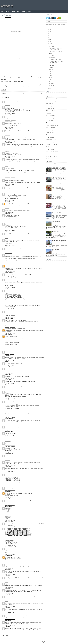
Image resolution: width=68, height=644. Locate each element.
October (50, 67)
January (51, 85)
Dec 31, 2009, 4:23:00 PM (10, 141)
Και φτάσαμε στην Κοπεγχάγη (55, 59)
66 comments (8, 17)
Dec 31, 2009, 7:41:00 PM (10, 221)
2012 (49, 38)
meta (6, 362)
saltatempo (7, 213)
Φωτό (48, 161)
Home (23, 93)
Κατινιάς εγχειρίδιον (52, 125)
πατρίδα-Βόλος (51, 140)
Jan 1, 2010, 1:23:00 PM (10, 354)
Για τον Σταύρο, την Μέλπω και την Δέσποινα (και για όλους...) (59, 168)
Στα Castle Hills (56, 249)
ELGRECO (7, 379)
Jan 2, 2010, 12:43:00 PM (10, 445)
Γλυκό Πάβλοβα (52, 57)
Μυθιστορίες (50, 132)
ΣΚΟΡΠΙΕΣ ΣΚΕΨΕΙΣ (9, 454)
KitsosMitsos (8, 555)
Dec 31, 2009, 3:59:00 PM (10, 120)
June (50, 75)
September (51, 69)
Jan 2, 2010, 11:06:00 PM (10, 465)
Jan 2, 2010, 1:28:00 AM (10, 417)
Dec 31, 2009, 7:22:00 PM (10, 212)
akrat (6, 310)
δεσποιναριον (8, 129)
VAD (6, 425)
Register (23, 11)
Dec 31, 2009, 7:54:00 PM (10, 231)
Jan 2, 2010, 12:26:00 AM (10, 399)
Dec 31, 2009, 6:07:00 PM (10, 207)
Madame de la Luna (9, 547)
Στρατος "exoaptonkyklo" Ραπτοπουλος (14, 328)
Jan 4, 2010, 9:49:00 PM (10, 606)
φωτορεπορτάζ (51, 164)
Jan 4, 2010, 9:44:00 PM (10, 594)
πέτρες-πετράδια (51, 144)
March (50, 81)
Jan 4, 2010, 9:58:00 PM (10, 633)
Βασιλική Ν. (7, 460)
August (50, 71)
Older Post (42, 93)
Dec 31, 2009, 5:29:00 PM (10, 191)
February (51, 83)
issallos (7, 473)
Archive (13, 11)
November (51, 65)
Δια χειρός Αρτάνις (51, 101)
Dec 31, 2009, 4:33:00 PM (10, 150)
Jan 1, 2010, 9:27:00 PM (10, 378)
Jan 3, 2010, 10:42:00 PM (10, 490)
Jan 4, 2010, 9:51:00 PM (10, 613)
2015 (49, 32)
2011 (48, 40)
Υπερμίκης (7, 335)
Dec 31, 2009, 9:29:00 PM (10, 237)
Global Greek (8, 419)
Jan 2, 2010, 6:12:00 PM (10, 453)
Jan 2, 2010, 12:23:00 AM (10, 389)
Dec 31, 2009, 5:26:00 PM (10, 184)
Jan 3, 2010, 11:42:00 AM (10, 472)
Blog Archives (50, 24)
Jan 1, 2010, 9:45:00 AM (10, 309)
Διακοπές (49, 104)
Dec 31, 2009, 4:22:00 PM (10, 134)
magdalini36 (8, 522)
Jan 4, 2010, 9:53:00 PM (10, 619)
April (50, 79)
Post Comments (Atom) (12, 639)
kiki (6, 385)
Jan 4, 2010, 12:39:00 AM (10, 520)
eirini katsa (7, 222)
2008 (49, 88)
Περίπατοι (49, 142)
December (51, 45)
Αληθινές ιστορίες (51, 99)
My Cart (29, 11)
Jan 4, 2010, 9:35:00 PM (10, 568)
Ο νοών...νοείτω (8, 115)
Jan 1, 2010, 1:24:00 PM (10, 360)
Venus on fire (8, 192)
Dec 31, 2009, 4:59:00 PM (10, 156)
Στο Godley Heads (56, 222)
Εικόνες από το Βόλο (57, 213)
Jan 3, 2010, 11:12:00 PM (10, 498)
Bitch (6, 350)
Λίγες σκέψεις (55, 232)
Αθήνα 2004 (50, 96)
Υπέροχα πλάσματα (52, 159)
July (50, 73)
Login (18, 11)
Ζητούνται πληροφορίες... (53, 118)
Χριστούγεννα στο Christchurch (56, 51)
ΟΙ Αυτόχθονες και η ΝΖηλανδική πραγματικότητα (56, 62)
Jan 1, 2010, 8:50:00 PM (10, 373)
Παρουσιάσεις (50, 137)
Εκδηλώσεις (50, 108)
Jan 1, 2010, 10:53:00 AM (10, 317)
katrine (6, 238)
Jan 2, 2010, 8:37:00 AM (10, 430)
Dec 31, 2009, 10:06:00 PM (10, 252)
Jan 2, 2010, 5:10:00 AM (10, 424)
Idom (6, 400)
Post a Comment (5, 635)
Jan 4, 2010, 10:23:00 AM (10, 562)
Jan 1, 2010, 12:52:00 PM (10, 349)
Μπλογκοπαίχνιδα (51, 130)
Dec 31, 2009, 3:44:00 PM (10, 114)
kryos (6, 499)
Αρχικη (2, 11)
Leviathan (7, 232)
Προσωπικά (50, 149)
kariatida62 (7, 135)
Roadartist (7, 121)
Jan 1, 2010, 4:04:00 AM (10, 277)
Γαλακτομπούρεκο (56, 186)
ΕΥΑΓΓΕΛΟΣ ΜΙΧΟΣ (9, 446)
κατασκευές (50, 123)
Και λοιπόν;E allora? (9, 278)
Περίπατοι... (51, 53)
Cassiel (7, 486)
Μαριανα (7, 151)
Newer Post (4, 93)
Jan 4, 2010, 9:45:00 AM (10, 554)
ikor (6, 178)
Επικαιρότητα (50, 116)
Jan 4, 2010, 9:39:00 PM (10, 581)
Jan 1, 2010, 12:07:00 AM (10, 271)
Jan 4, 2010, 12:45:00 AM (10, 526)
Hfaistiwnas (8, 105)
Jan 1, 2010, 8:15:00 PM (10, 366)
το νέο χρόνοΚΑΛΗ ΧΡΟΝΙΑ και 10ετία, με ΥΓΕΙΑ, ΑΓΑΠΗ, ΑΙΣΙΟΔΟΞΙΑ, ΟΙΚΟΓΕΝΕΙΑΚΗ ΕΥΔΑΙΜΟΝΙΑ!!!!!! (23, 256)
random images (51, 94)
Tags (57, 24)
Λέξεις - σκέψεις (51, 128)
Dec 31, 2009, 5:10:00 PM (10, 177)
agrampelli (7, 100)
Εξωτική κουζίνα (51, 111)
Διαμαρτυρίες (50, 106)
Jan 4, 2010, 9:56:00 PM (10, 625)
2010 (49, 42)
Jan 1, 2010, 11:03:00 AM (10, 327)
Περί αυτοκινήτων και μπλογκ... (59, 177)
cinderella (7, 142)
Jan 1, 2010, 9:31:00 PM (10, 384)
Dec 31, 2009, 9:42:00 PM (10, 246)
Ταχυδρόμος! (8, 441)
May (50, 77)
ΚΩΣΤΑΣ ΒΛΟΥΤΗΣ (9, 527)
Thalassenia (8, 318)
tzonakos (7, 506)
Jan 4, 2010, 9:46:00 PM (10, 600)
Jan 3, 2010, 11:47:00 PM (10, 505)
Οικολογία (49, 135)
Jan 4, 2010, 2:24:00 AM (10, 546)
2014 (48, 34)
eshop (8, 11)
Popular (62, 24)
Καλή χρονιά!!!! (7, 15)
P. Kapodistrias (8, 264)
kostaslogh (7, 367)
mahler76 (7, 466)
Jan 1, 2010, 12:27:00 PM (10, 333)
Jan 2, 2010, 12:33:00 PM (10, 440)
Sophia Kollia (8, 202)
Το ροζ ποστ (51, 55)
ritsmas (7, 374)
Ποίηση (49, 147)
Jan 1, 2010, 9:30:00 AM (10, 288)
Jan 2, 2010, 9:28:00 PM (10, 459)
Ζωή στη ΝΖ (50, 120)
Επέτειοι (49, 113)
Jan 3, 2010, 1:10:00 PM (10, 485)
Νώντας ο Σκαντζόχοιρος (58, 195)
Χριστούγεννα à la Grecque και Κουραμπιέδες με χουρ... (56, 49)
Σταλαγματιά (8, 273)
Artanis (7, 6)
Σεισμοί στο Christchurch (53, 152)
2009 (49, 44)
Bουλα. (6, 355)
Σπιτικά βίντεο (50, 154)
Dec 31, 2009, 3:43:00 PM (10, 104)
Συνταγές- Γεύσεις (51, 156)
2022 (49, 30)
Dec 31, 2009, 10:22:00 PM (10, 263)
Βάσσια (7, 166)
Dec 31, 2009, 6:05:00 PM (10, 201)
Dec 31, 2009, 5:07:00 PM (10, 165)
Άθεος (6, 157)
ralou (6, 390)
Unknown (7, 491)
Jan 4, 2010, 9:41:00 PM (10, 587)
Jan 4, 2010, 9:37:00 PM (10, 574)
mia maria (7, 208)
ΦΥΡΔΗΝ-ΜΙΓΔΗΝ (9, 253)
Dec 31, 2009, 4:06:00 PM (10, 127)
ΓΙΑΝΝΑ (7, 186)
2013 (49, 36)
